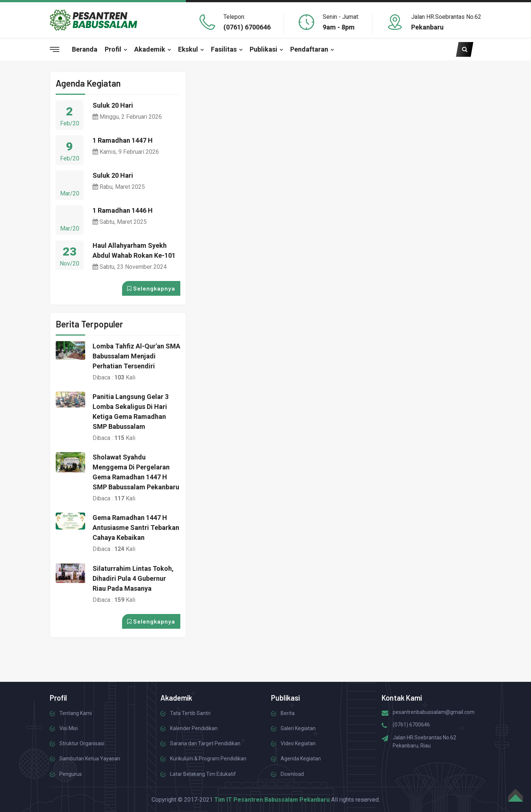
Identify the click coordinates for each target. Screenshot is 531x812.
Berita (288, 713)
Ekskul (188, 49)
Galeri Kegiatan (298, 728)
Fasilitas (224, 49)
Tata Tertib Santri (190, 713)
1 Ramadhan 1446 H (123, 210)
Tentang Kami (76, 713)
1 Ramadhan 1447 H (123, 140)
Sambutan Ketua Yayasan (90, 759)
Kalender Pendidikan (194, 728)
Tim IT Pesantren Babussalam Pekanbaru (272, 800)
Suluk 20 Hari (113, 105)
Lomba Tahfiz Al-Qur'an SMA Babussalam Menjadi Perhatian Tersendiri (136, 356)
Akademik (150, 49)
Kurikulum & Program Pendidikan (208, 759)
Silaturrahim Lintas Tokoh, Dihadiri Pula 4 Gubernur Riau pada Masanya (133, 578)
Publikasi (263, 49)
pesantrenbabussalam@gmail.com (434, 712)
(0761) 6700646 (247, 27)
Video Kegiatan (298, 743)
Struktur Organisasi (82, 743)
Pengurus (71, 774)
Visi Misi (69, 728)
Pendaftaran (309, 49)
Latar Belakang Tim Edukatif (203, 774)
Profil (113, 49)
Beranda (85, 49)
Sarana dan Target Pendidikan (205, 743)
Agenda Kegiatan (301, 759)
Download (292, 774)
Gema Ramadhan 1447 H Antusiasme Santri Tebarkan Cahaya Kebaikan (136, 528)
